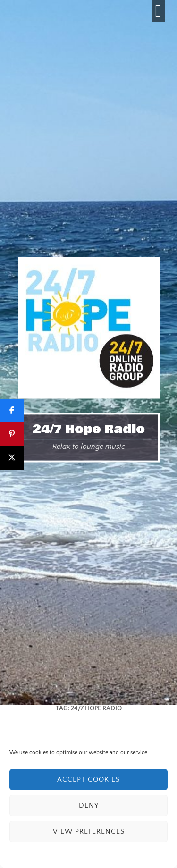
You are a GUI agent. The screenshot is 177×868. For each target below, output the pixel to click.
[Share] (12, 411)
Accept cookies (88, 780)
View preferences (89, 831)
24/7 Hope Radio (89, 429)
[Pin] (12, 434)
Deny (89, 805)
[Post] (12, 458)
